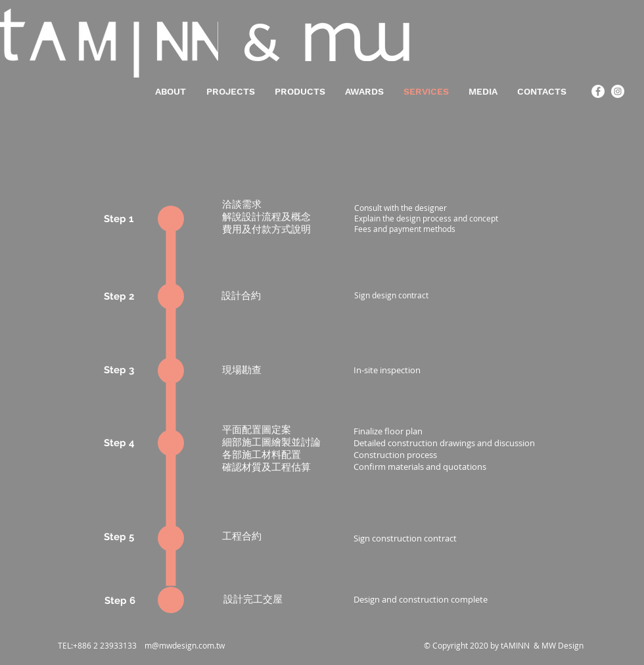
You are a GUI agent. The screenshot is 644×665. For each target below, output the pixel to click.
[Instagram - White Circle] (618, 91)
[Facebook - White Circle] (598, 91)
